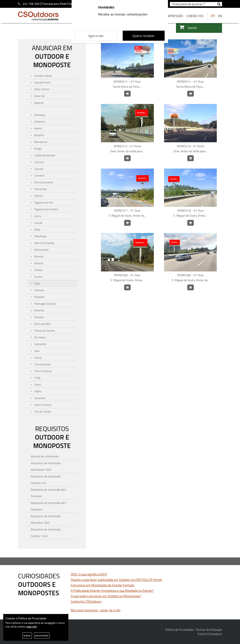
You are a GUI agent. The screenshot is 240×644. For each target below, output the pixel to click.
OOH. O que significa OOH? (89, 574)
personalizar (42, 635)
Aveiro (38, 128)
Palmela (39, 290)
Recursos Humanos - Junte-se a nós (96, 610)
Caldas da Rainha (44, 155)
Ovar (37, 283)
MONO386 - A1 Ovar (190, 278)
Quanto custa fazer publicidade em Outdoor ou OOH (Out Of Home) (116, 580)
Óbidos (38, 270)
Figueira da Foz (43, 202)
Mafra (38, 391)
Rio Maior (40, 337)
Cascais (39, 169)
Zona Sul (39, 96)
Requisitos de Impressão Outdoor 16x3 (46, 533)
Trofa (37, 378)
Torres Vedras (43, 371)
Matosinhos (41, 250)
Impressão (175, 16)
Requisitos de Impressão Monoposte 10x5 (46, 466)
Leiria (37, 216)
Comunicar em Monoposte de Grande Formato (103, 585)
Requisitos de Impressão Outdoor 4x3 (46, 480)
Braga (38, 149)
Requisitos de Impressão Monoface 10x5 (46, 519)
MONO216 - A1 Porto (190, 149)
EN (220, 16)
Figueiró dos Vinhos (46, 209)
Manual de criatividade (45, 456)
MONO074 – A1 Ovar (190, 84)
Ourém (38, 277)
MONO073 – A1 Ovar (127, 84)
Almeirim (39, 122)
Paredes (39, 297)
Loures (38, 223)
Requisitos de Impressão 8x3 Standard (48, 506)
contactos (195, 16)
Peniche (39, 310)
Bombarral (40, 142)
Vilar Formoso (43, 405)
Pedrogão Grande (45, 304)
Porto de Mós (42, 324)
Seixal (38, 358)
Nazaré (38, 263)
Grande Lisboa (43, 76)
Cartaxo (39, 162)
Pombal (39, 317)
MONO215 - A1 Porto (127, 149)
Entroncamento (44, 182)
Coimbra (39, 176)
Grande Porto (42, 82)
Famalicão (40, 189)
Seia (37, 351)
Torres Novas (42, 364)
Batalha (39, 135)
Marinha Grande (44, 243)
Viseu (37, 385)
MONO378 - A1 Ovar (190, 213)
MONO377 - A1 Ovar (127, 213)
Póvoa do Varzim (44, 331)
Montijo (39, 256)
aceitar (27, 635)
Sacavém (39, 398)
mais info (31, 626)
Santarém (40, 344)
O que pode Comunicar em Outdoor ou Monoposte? (106, 596)
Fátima (38, 196)
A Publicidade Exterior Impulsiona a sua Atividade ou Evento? (112, 591)
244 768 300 (31, 4)
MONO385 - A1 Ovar (127, 278)
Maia (37, 229)
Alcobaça (39, 115)
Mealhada (40, 236)
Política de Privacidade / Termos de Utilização (194, 630)
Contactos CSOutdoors (86, 601)
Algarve (39, 103)
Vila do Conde (42, 411)
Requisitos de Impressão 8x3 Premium (48, 493)
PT (213, 16)
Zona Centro (41, 89)
